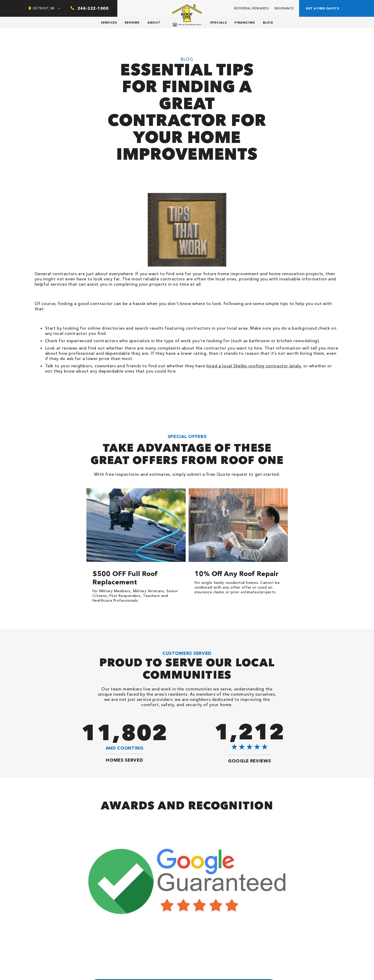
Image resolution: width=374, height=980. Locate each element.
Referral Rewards (252, 8)
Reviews (132, 22)
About (154, 22)
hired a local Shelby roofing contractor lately (254, 366)
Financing (245, 22)
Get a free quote (322, 8)
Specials (218, 22)
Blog (268, 22)
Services (109, 22)
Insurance (284, 8)
